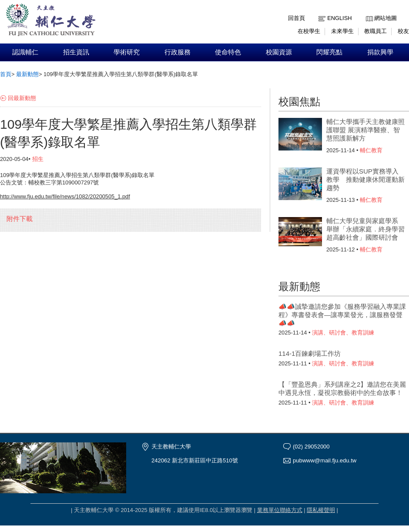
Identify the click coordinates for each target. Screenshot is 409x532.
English (339, 18)
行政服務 (178, 52)
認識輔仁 (25, 52)
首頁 (6, 74)
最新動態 (27, 74)
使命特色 (228, 52)
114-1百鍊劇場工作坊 (310, 353)
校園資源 (279, 52)
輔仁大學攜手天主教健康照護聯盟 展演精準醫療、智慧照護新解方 (365, 130)
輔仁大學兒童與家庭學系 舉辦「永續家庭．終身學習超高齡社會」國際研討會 (365, 229)
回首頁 (297, 18)
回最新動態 (22, 98)
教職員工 (375, 31)
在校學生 (309, 31)
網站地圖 (386, 18)
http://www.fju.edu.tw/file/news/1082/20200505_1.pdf (65, 196)
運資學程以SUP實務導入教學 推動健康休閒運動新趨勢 (365, 179)
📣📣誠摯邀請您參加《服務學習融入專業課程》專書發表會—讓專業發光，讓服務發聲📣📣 (342, 315)
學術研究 (127, 52)
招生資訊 (76, 52)
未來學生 (342, 31)
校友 (403, 31)
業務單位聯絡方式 (280, 510)
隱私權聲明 (321, 510)
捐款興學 (380, 52)
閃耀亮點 (329, 52)
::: (368, 12)
